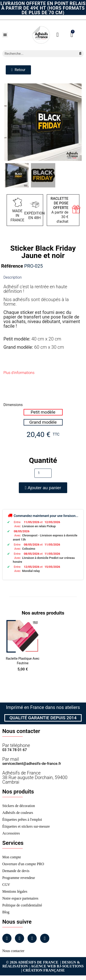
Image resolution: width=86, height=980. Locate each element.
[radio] (43, 412)
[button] (5, 35)
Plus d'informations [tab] (19, 373)
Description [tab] (12, 277)
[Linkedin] (32, 938)
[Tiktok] (45, 938)
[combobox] (38, 54)
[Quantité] (43, 473)
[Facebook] (7, 938)
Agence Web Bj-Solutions (57, 966)
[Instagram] (19, 938)
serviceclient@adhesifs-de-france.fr (32, 764)
